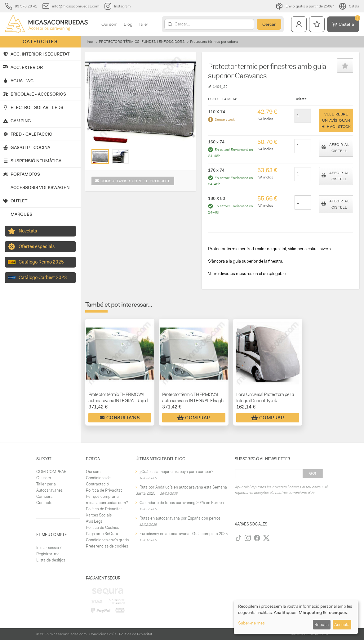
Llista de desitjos (51, 560)
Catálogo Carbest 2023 (43, 277)
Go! (313, 473)
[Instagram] (248, 538)
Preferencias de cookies (107, 546)
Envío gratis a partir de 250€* (305, 6)
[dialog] (296, 617)
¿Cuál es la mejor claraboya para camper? (176, 472)
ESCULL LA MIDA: (223, 99)
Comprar (194, 418)
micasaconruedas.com (68, 634)
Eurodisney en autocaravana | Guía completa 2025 (184, 534)
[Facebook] (257, 538)
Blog (128, 24)
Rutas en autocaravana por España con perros (180, 518)
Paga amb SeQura (102, 534)
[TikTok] (238, 538)
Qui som (109, 24)
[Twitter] (266, 538)
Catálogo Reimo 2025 (41, 262)
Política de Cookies (102, 527)
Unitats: (301, 99)
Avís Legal (95, 521)
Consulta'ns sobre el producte (133, 181)
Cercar (269, 24)
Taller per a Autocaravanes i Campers (50, 490)
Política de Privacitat (104, 490)
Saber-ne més (251, 623)
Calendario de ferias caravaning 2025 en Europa (182, 503)
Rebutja (322, 624)
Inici (90, 42)
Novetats (28, 231)
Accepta (342, 624)
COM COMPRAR (51, 472)
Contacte (44, 503)
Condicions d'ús (103, 634)
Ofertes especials (37, 246)
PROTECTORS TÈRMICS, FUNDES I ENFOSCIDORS (142, 42)
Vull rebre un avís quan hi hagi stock (336, 120)
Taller (143, 24)
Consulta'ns (120, 418)
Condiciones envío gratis (107, 540)
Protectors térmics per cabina (214, 42)
